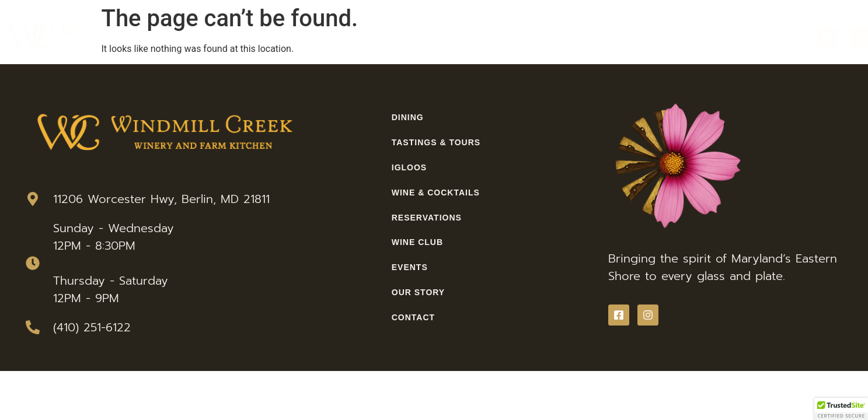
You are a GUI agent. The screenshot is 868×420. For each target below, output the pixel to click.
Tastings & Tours (298, 37)
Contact (756, 37)
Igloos (368, 37)
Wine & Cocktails (438, 37)
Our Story (700, 37)
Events (647, 37)
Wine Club (595, 37)
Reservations (525, 37)
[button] (841, 409)
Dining (230, 37)
